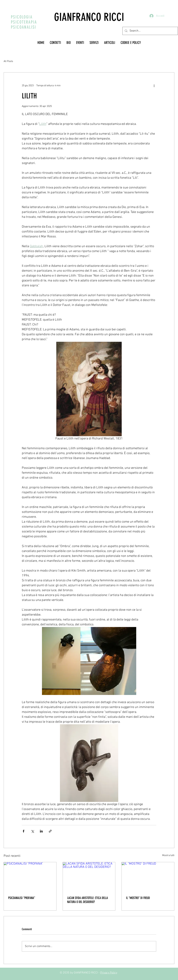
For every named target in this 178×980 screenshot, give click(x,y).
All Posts (8, 61)
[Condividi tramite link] (50, 831)
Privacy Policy (109, 973)
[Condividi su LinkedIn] (41, 831)
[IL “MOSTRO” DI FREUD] (148, 877)
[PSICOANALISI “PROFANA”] (30, 877)
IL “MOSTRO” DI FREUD (138, 898)
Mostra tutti (168, 855)
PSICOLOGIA (22, 17)
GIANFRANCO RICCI (89, 17)
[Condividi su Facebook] (24, 831)
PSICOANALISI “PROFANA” (22, 898)
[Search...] (150, 31)
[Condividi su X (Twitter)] (32, 831)
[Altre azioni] (154, 86)
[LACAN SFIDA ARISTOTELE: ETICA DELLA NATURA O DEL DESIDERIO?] (89, 877)
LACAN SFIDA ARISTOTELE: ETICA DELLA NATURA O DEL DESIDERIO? (88, 900)
